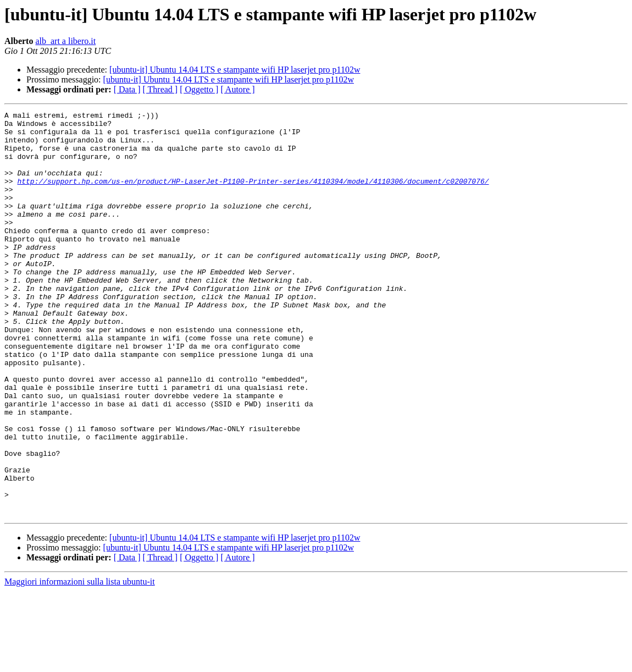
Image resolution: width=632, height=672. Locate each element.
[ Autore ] (237, 89)
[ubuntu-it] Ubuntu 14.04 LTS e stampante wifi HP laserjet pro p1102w (235, 70)
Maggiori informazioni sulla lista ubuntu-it (80, 662)
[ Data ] (127, 89)
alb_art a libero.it (65, 41)
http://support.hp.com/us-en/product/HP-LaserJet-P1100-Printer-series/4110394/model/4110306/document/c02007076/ (253, 196)
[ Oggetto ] (199, 89)
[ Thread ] (160, 89)
